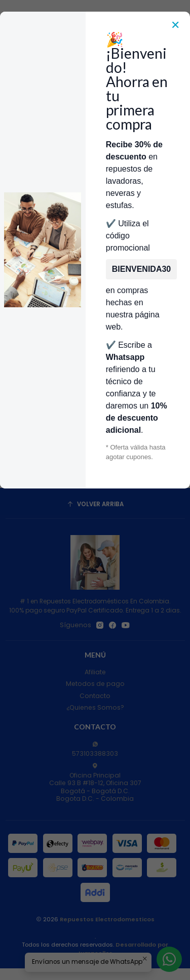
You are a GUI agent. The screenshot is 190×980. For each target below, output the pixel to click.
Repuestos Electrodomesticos (107, 919)
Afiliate (95, 672)
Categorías (95, 113)
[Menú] (12, 86)
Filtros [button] (95, 268)
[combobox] (87, 86)
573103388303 (95, 749)
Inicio (44, 178)
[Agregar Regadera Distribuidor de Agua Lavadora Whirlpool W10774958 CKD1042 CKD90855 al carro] (78, 461)
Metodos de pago (95, 684)
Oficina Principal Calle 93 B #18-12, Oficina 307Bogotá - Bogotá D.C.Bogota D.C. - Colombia (95, 783)
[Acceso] (163, 86)
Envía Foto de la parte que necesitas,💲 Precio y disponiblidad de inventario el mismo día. (95, 153)
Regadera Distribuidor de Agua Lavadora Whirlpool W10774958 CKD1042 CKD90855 (47, 421)
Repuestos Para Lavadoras (104, 178)
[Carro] (178, 86)
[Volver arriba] (95, 505)
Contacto (95, 696)
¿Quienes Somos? (95, 707)
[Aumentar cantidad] (54, 461)
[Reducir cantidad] (9, 461)
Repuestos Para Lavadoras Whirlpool (91, 187)
